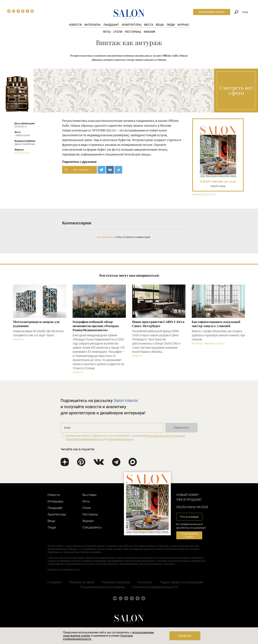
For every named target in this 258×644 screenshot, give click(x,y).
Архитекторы (132, 25)
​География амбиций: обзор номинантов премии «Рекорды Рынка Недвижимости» (96, 326)
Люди (171, 25)
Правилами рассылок (121, 439)
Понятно (185, 636)
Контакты (145, 582)
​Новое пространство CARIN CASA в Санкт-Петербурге (158, 324)
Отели (118, 32)
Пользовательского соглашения (166, 436)
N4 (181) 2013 (22, 153)
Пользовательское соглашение (102, 587)
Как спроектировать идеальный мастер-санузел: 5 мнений (216, 324)
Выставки (89, 495)
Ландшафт (111, 25)
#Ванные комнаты (215, 344)
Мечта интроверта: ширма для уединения (36, 324)
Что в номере (189, 517)
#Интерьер (197, 344)
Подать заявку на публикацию (182, 582)
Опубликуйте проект (212, 12)
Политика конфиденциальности (155, 587)
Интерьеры (93, 25)
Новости (75, 25)
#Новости (18, 340)
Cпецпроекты (92, 527)
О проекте (54, 582)
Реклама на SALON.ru (204, 194)
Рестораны (133, 32)
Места (149, 25)
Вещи (160, 25)
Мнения (150, 32)
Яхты (107, 32)
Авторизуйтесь (105, 237)
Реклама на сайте (82, 582)
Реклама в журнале (116, 582)
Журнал (183, 25)
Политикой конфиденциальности (86, 439)
